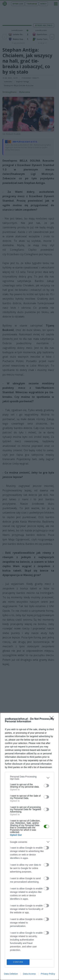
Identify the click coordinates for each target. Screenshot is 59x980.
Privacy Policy (48, 974)
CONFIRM (18, 962)
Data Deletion (11, 974)
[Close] (53, 719)
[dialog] (29, 846)
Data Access (29, 974)
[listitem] (29, 778)
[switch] (46, 786)
